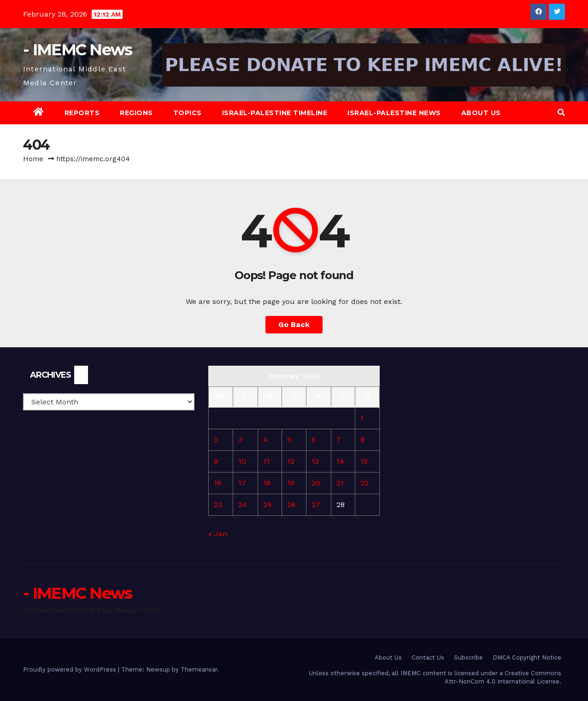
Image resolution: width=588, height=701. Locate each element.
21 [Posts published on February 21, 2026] (340, 483)
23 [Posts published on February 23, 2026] (218, 505)
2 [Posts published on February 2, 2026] (216, 440)
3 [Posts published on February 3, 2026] (240, 440)
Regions (136, 113)
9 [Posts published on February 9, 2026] (216, 461)
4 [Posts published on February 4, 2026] (265, 440)
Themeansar (199, 669)
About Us (481, 113)
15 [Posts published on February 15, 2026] (364, 461)
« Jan (218, 534)
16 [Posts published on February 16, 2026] (218, 483)
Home (33, 159)
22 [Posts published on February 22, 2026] (365, 483)
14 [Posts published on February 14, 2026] (340, 461)
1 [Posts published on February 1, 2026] (362, 418)
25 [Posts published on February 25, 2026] (267, 505)
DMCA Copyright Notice (527, 657)
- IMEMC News (78, 50)
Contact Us (428, 657)
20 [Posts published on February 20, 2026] (316, 483)
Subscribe (468, 657)
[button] (561, 113)
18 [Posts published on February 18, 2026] (267, 483)
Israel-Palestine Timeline (275, 113)
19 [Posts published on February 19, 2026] (291, 483)
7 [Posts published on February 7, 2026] (339, 440)
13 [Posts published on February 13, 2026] (315, 461)
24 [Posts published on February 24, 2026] (243, 505)
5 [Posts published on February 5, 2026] (289, 440)
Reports (82, 113)
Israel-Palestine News (394, 113)
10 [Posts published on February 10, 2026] (242, 461)
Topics (188, 113)
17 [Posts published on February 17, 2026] (242, 483)
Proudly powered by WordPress (71, 669)
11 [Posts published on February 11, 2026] (266, 461)
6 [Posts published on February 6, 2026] (314, 440)
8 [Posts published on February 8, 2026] (362, 440)
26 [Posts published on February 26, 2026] (291, 505)
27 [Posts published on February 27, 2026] (316, 505)
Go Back (294, 324)
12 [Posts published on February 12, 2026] (291, 461)
